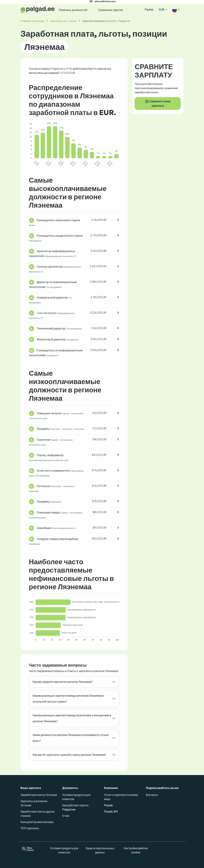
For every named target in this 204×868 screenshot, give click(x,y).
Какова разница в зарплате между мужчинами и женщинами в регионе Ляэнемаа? (72, 718)
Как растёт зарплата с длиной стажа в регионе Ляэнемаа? (69, 755)
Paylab (149, 10)
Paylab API (111, 812)
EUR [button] (162, 10)
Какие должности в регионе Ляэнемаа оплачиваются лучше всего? (71, 738)
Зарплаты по (63, 21)
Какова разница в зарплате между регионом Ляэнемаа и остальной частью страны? (68, 699)
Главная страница (32, 21)
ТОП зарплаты (30, 828)
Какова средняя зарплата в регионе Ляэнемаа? (63, 682)
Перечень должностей (73, 10)
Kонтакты (152, 795)
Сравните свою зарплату (158, 103)
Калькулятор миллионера (37, 822)
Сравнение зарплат (111, 10)
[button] (176, 10)
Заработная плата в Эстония (39, 795)
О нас (66, 816)
